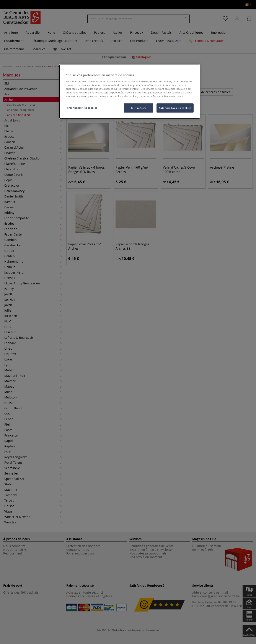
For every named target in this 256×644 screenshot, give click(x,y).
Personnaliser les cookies (81, 108)
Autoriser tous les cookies (175, 108)
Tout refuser (139, 108)
